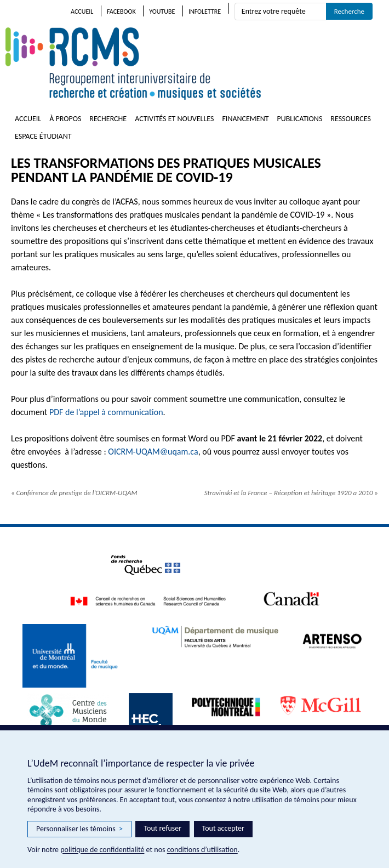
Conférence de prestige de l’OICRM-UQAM (74, 493)
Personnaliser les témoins (79, 829)
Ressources (351, 119)
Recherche (108, 119)
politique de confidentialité (102, 850)
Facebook (121, 12)
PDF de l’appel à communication (106, 412)
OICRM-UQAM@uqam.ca (153, 452)
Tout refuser (162, 828)
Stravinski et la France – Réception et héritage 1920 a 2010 (291, 493)
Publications (300, 119)
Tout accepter (223, 828)
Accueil (82, 12)
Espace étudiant (43, 136)
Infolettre (205, 12)
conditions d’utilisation (202, 850)
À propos (65, 119)
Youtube (162, 12)
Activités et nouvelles (174, 119)
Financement (245, 119)
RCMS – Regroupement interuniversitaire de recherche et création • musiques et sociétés (197, 64)
